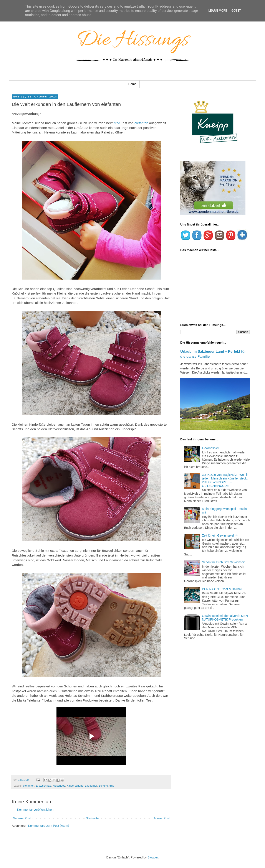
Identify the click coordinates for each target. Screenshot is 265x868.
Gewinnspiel (210, 448)
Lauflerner (91, 786)
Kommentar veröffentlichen (35, 810)
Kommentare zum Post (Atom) (49, 826)
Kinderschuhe (75, 786)
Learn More (218, 11)
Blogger (153, 857)
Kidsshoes (59, 786)
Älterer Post (162, 818)
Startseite (92, 818)
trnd (117, 123)
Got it (236, 11)
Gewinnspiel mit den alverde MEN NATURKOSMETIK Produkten (225, 618)
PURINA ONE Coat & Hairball (222, 589)
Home (132, 84)
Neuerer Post (22, 818)
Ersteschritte (43, 786)
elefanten (142, 123)
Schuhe (103, 786)
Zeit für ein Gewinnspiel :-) (220, 535)
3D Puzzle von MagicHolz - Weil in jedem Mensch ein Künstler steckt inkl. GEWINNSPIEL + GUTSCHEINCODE (225, 480)
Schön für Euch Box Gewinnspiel (224, 562)
